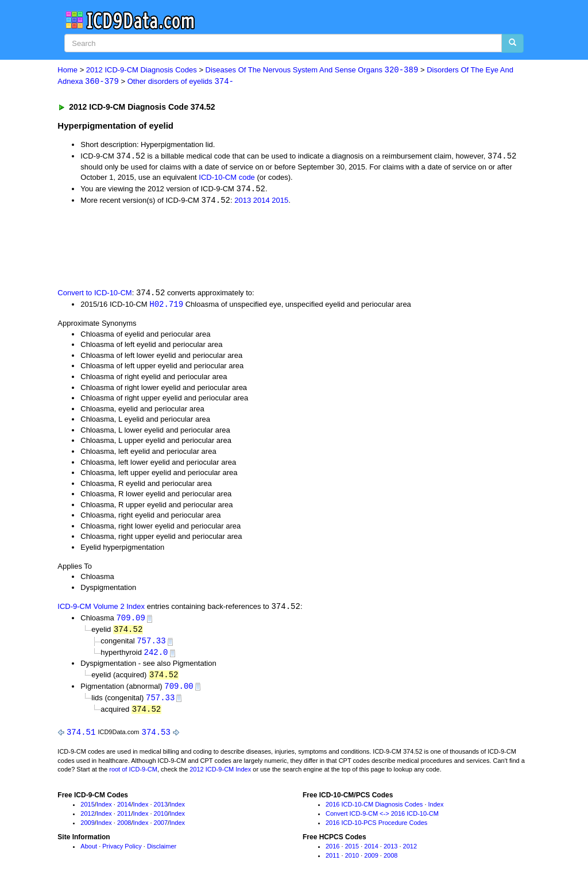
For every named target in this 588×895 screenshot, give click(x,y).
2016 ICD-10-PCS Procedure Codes (376, 828)
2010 (161, 819)
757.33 (151, 644)
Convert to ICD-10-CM (94, 295)
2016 (332, 852)
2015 (280, 202)
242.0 (156, 656)
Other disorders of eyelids (181, 82)
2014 (262, 202)
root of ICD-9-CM (133, 775)
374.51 (81, 737)
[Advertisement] (262, 247)
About (89, 852)
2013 (243, 202)
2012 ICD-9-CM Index (220, 775)
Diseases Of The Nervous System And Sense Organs (312, 70)
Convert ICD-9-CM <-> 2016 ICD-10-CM (382, 819)
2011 (124, 819)
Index (104, 810)
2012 (87, 819)
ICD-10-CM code (227, 178)
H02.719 (166, 306)
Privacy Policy (122, 852)
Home (67, 70)
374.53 (156, 737)
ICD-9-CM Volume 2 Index (101, 609)
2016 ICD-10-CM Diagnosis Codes (374, 810)
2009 (87, 828)
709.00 (179, 690)
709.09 (130, 621)
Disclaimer (162, 852)
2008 (124, 828)
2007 (161, 828)
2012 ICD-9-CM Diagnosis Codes (142, 70)
